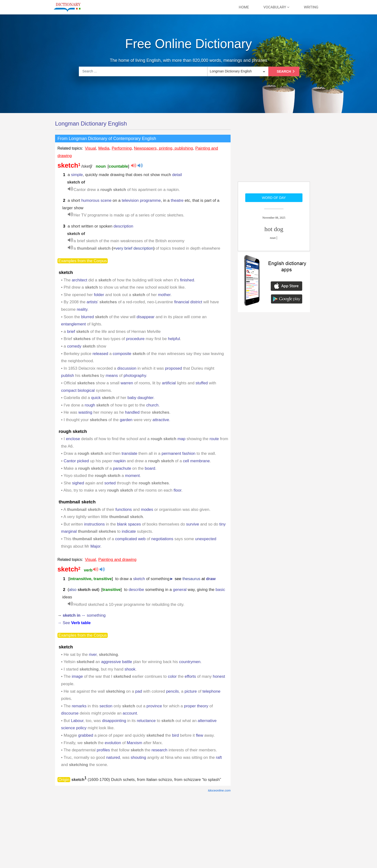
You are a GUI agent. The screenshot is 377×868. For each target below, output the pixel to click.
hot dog (274, 229)
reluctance (146, 721)
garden (126, 420)
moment (132, 476)
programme (150, 200)
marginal (69, 531)
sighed (78, 483)
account (130, 713)
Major (95, 546)
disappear (146, 317)
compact (69, 390)
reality (82, 309)
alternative (207, 721)
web (142, 539)
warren (127, 383)
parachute (122, 468)
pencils (173, 691)
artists (92, 302)
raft (219, 757)
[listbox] (237, 71)
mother (164, 295)
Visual (90, 148)
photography (135, 376)
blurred (87, 317)
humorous (90, 200)
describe (136, 590)
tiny (222, 524)
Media (104, 148)
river (93, 655)
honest (219, 676)
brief (71, 332)
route (214, 439)
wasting (85, 412)
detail (177, 175)
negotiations (162, 539)
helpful (174, 339)
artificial (169, 383)
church (152, 405)
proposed (173, 368)
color (172, 676)
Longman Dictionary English (91, 124)
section (106, 706)
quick (96, 398)
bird (176, 735)
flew (200, 735)
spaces (134, 524)
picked (83, 461)
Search (287, 71)
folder (99, 295)
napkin (120, 461)
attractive (161, 420)
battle (127, 662)
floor (177, 490)
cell (186, 461)
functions (124, 510)
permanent (171, 453)
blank (122, 524)
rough (90, 405)
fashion (189, 453)
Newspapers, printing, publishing (163, 148)
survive (193, 524)
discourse (70, 713)
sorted (110, 483)
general (180, 590)
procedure (135, 339)
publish (68, 376)
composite (122, 354)
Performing (122, 148)
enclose (73, 439)
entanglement (73, 324)
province (154, 706)
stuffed (202, 383)
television (130, 200)
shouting (138, 757)
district (196, 302)
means (112, 376)
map (181, 439)
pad (138, 691)
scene (106, 200)
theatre (177, 200)
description (123, 226)
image (77, 676)
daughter (145, 398)
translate (129, 453)
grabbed (86, 735)
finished (187, 280)
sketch (139, 579)
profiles (103, 750)
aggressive (111, 662)
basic (220, 590)
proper (190, 706)
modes (147, 510)
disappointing (114, 721)
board (150, 468)
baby (132, 398)
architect (79, 280)
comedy (74, 346)
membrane (200, 461)
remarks (79, 706)
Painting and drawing (117, 560)
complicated (126, 539)
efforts (190, 676)
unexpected (206, 539)
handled (132, 412)
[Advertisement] (274, 150)
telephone (211, 691)
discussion (127, 368)
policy (81, 728)
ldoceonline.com (219, 790)
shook (130, 669)
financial (182, 302)
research (159, 750)
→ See (74, 623)
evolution (113, 743)
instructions (94, 524)
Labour (77, 721)
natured (113, 757)
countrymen (190, 662)
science (68, 728)
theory (203, 706)
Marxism (134, 743)
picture (191, 691)
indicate (129, 531)
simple (77, 175)
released (100, 354)
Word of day (274, 198)
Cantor (70, 461)
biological (86, 390)
